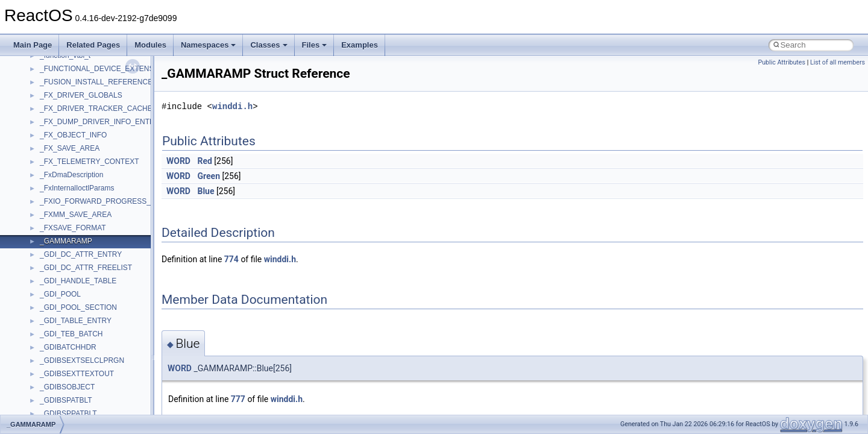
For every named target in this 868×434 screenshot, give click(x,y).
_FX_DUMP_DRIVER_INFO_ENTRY (100, 122)
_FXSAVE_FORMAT (73, 228)
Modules (150, 45)
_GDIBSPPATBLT (68, 414)
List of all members (838, 62)
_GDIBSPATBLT (66, 400)
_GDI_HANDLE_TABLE (78, 281)
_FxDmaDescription (71, 175)
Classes (269, 45)
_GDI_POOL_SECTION (78, 307)
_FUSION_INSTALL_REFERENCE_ (98, 82)
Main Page (33, 45)
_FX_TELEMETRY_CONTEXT (89, 162)
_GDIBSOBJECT (67, 387)
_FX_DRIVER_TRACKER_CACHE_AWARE (111, 108)
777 (238, 399)
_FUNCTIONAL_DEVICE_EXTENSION (103, 69)
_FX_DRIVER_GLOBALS (81, 95)
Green (209, 176)
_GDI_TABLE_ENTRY (76, 321)
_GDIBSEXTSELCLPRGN (82, 360)
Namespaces (209, 45)
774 (231, 259)
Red (204, 161)
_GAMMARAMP (66, 241)
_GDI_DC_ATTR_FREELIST (86, 268)
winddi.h (232, 106)
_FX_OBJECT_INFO (73, 135)
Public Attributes (782, 62)
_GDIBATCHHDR (68, 347)
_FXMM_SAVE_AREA (76, 215)
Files (315, 45)
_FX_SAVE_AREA (70, 148)
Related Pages (93, 45)
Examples (360, 45)
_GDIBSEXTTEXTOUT (77, 374)
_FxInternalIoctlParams (77, 188)
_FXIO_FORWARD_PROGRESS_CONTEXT (112, 201)
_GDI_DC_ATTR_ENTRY (81, 254)
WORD (178, 161)
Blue (206, 191)
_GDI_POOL (60, 294)
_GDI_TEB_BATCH (71, 334)
